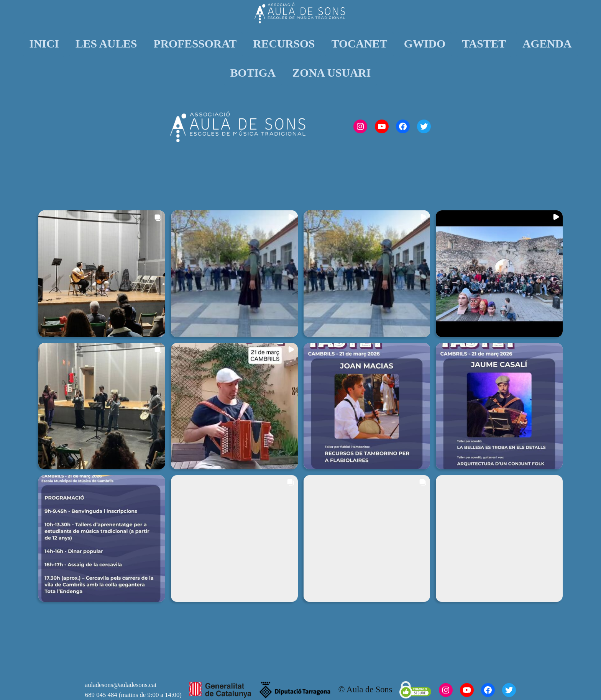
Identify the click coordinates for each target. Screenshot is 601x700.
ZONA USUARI (331, 73)
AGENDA (547, 44)
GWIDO (425, 44)
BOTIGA (253, 73)
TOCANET (360, 44)
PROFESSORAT (195, 44)
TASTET (484, 44)
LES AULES (106, 44)
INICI (44, 44)
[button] (102, 274)
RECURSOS (284, 44)
